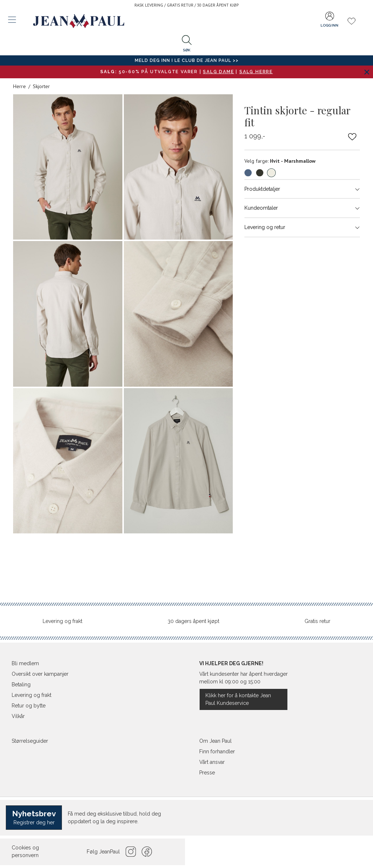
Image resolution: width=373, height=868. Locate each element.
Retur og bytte (29, 706)
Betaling (21, 684)
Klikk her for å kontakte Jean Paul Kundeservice (238, 699)
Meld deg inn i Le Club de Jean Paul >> (187, 60)
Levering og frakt (62, 621)
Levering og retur (302, 227)
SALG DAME (218, 72)
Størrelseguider (30, 741)
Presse (207, 773)
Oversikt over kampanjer (40, 674)
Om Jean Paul (215, 741)
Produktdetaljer (302, 189)
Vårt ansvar (212, 762)
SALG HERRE (256, 72)
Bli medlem (25, 663)
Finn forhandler (217, 751)
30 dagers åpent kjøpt (193, 621)
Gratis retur (317, 621)
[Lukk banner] (367, 72)
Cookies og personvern (25, 851)
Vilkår (18, 716)
